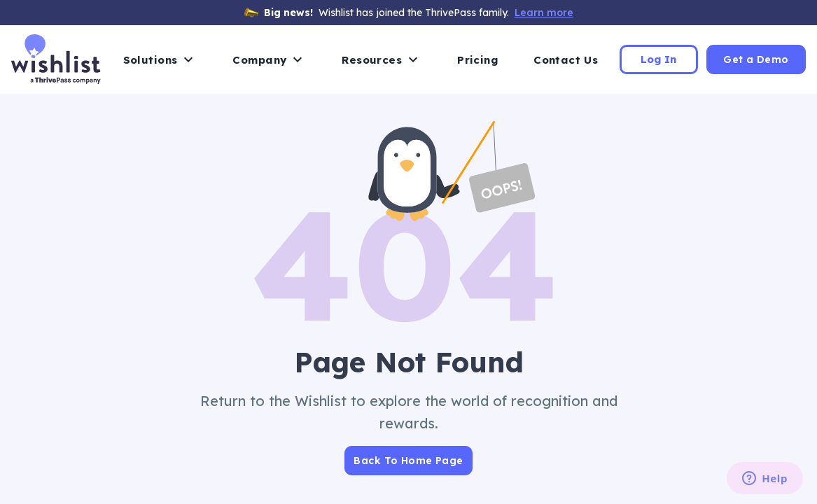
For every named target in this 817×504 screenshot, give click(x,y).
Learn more (544, 13)
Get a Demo (756, 59)
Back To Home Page (408, 461)
